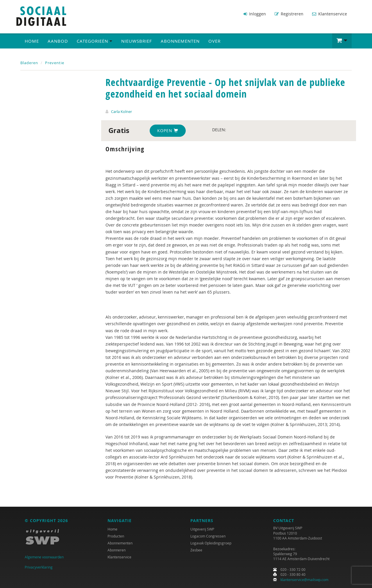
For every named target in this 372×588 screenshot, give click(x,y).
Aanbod (58, 41)
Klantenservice (330, 14)
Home (32, 41)
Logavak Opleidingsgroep (211, 543)
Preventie (55, 63)
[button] (342, 41)
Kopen (168, 131)
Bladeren (29, 63)
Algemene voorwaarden (44, 557)
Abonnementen (180, 41)
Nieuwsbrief (137, 41)
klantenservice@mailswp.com (304, 580)
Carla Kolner (121, 112)
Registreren (289, 14)
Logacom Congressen (208, 536)
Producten (116, 536)
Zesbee (196, 550)
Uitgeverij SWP (202, 529)
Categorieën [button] (95, 41)
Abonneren (117, 550)
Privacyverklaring (39, 567)
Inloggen (255, 14)
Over (214, 41)
